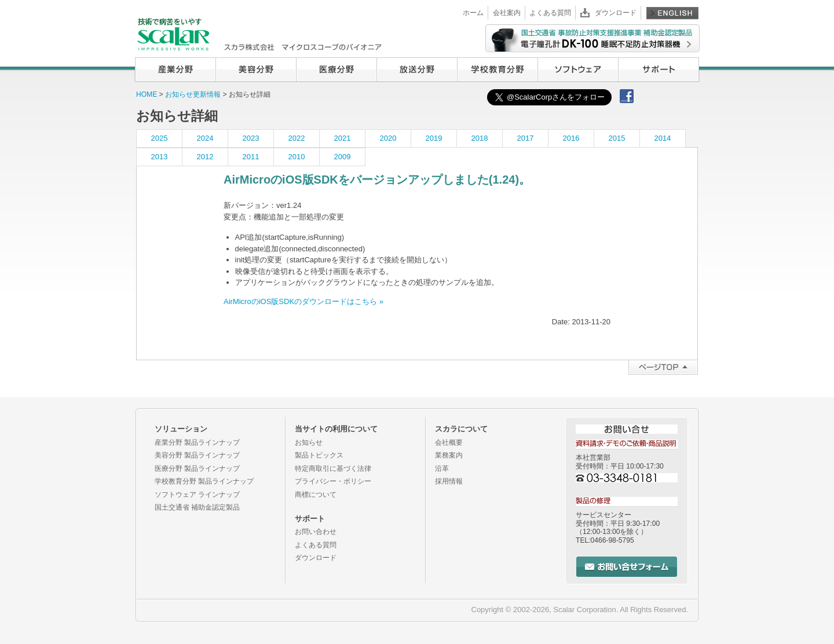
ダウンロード (616, 13)
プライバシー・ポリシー (333, 481)
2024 (205, 138)
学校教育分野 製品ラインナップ (204, 481)
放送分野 (417, 69)
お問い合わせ (316, 532)
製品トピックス (319, 455)
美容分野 (256, 69)
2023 (251, 138)
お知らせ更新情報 (194, 94)
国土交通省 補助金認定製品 (197, 507)
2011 (251, 157)
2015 (617, 138)
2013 (160, 157)
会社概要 (449, 442)
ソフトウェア (578, 69)
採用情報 (449, 481)
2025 (160, 138)
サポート (659, 69)
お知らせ (309, 442)
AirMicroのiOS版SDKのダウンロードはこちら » (303, 301)
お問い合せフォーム (627, 567)
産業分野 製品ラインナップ (197, 442)
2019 (434, 138)
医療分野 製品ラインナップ (197, 469)
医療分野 (336, 69)
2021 (343, 138)
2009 (343, 157)
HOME (147, 94)
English (672, 13)
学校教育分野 (497, 69)
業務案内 (449, 455)
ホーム (473, 13)
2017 (526, 138)
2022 (297, 138)
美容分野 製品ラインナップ (197, 455)
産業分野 (175, 69)
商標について (316, 495)
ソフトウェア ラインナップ (197, 495)
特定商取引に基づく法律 (333, 469)
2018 (480, 138)
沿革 (442, 469)
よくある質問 (550, 13)
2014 (663, 138)
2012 (205, 157)
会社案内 (507, 13)
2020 (388, 138)
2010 (297, 157)
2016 (571, 138)
